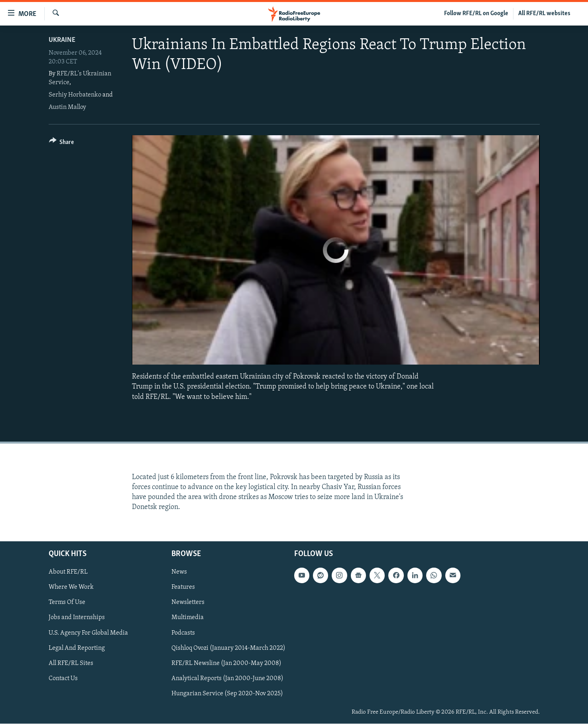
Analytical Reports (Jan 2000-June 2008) (227, 679)
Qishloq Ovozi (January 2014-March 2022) (228, 648)
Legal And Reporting (77, 648)
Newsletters (188, 603)
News (179, 572)
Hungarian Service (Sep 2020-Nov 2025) (227, 694)
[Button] (62, 143)
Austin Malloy (67, 107)
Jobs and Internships (77, 618)
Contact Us (63, 679)
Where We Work (71, 588)
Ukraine (62, 40)
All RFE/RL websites (544, 14)
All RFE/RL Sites (71, 663)
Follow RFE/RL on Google (476, 14)
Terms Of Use (67, 603)
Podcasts (183, 633)
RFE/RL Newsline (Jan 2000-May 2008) (226, 663)
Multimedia (188, 618)
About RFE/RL (68, 572)
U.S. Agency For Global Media (88, 633)
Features (183, 588)
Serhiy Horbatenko (75, 95)
